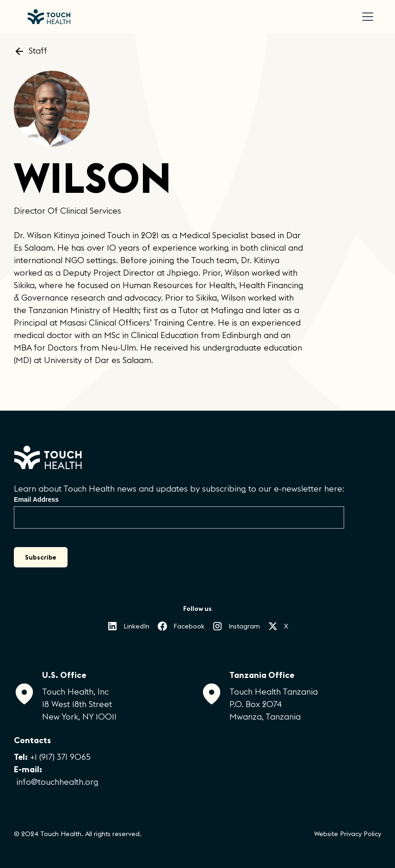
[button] (366, 17)
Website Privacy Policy (348, 834)
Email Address (36, 499)
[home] (49, 17)
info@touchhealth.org (57, 782)
